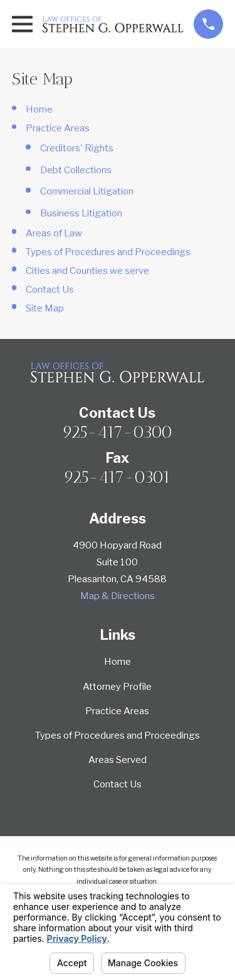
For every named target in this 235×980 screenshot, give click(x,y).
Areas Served (118, 760)
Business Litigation (81, 213)
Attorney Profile (117, 687)
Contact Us (50, 290)
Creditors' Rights (77, 148)
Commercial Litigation (87, 191)
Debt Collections (76, 170)
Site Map (45, 308)
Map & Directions (118, 596)
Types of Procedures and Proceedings (108, 252)
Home (39, 109)
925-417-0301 (117, 477)
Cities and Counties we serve (87, 271)
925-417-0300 (118, 432)
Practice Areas (58, 128)
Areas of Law (54, 233)
